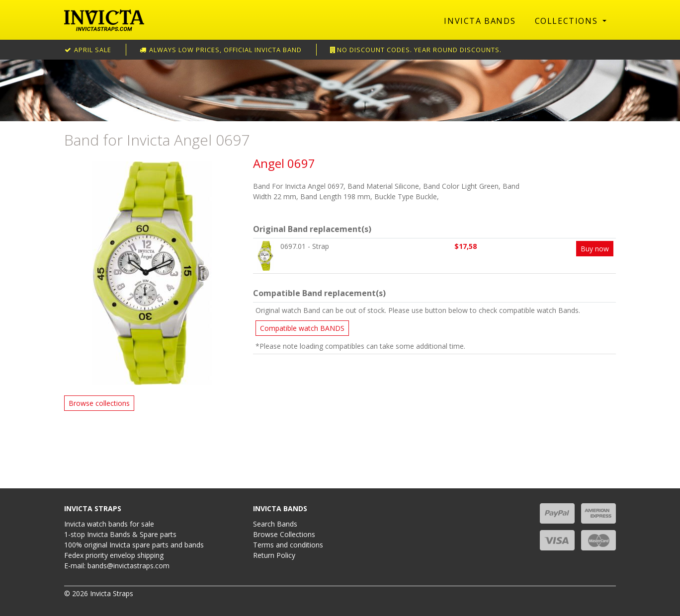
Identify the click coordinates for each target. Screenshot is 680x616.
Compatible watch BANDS (302, 328)
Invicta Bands (480, 21)
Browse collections (99, 403)
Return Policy (274, 555)
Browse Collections (284, 534)
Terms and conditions (288, 545)
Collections (568, 21)
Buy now (595, 249)
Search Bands (275, 524)
